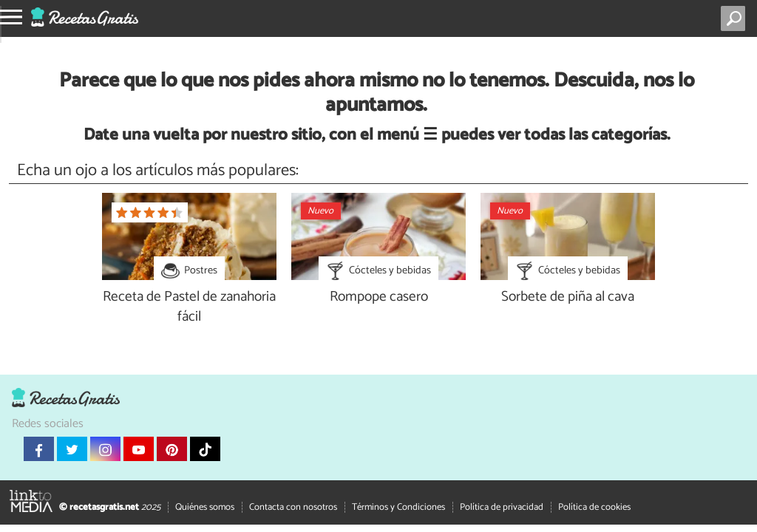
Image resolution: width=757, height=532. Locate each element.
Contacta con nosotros (293, 507)
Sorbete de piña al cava (568, 297)
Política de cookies (594, 507)
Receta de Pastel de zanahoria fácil (189, 307)
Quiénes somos (205, 507)
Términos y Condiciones (398, 507)
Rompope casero (379, 297)
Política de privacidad (502, 507)
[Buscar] (736, 18)
